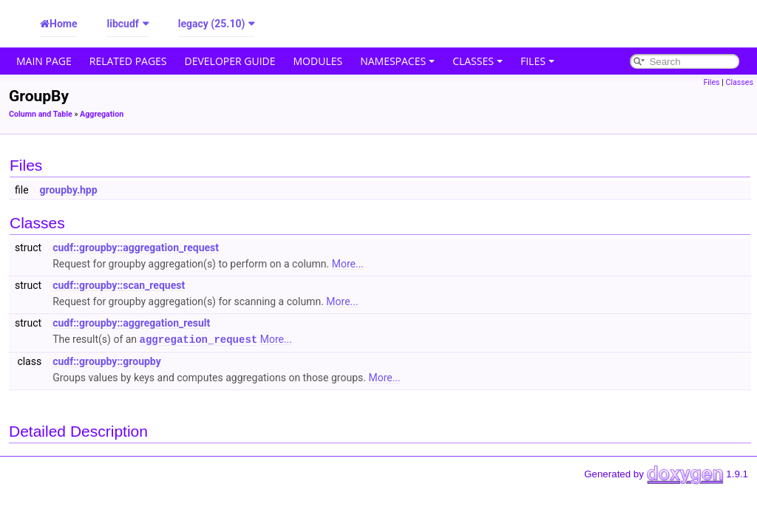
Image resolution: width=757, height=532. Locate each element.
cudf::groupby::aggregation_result (131, 323)
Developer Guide (230, 61)
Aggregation (102, 114)
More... (348, 264)
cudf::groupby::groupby (107, 361)
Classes (478, 61)
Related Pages (128, 61)
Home (63, 24)
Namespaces (397, 61)
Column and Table (41, 114)
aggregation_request (199, 339)
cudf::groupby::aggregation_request (136, 248)
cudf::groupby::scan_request (119, 285)
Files (537, 61)
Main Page (44, 61)
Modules (318, 61)
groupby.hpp (69, 190)
